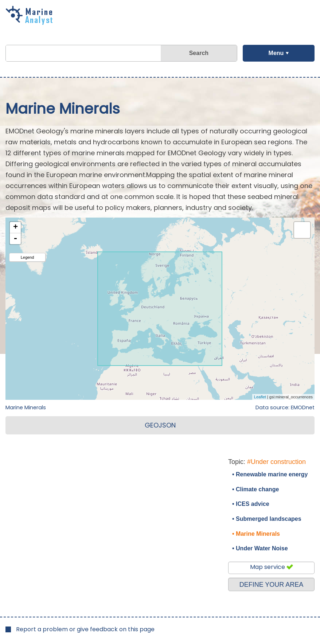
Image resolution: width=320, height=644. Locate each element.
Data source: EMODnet (285, 407)
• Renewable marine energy (270, 474)
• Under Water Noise (260, 548)
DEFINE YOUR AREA (272, 585)
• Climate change (255, 489)
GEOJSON (160, 425)
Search (199, 53)
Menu (276, 53)
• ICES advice (251, 504)
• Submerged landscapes (267, 519)
